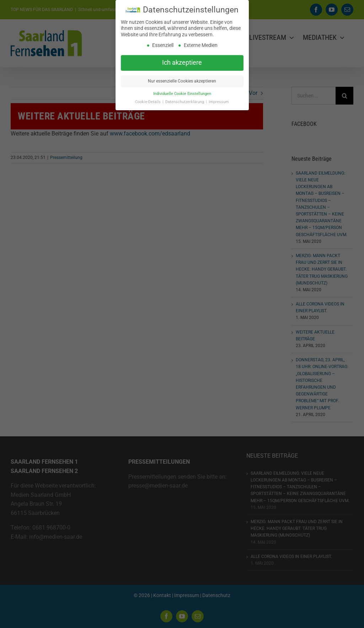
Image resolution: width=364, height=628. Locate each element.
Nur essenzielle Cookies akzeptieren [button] (182, 81)
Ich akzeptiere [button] (182, 63)
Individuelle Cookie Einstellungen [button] (182, 94)
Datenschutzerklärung (185, 102)
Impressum (219, 102)
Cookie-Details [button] (148, 102)
